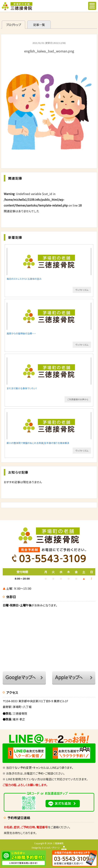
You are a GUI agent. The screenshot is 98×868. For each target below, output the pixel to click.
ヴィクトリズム (82, 290)
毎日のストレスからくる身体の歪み (24, 279)
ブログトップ (13, 25)
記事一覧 (39, 25)
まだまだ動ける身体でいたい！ (22, 388)
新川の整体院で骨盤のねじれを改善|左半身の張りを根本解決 (38, 443)
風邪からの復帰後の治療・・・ (21, 333)
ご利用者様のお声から (78, 399)
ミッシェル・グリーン (51, 848)
